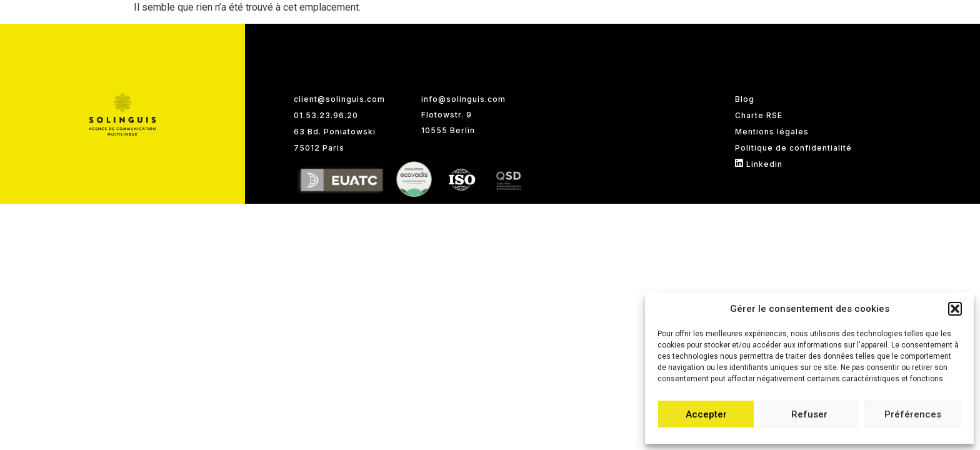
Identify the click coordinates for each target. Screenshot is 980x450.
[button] (955, 309)
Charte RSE (759, 115)
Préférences (913, 414)
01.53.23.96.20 (326, 115)
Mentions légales (772, 132)
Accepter (706, 414)
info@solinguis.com (463, 99)
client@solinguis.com (339, 99)
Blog (745, 99)
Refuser (809, 414)
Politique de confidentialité (793, 148)
